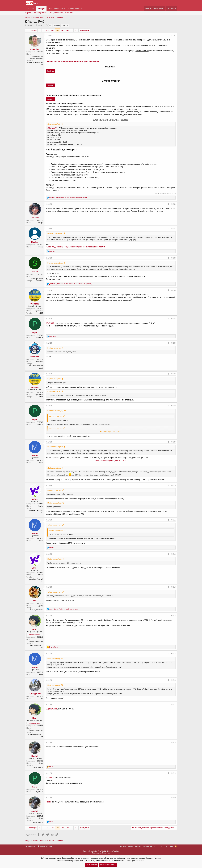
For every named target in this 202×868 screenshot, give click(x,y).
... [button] (43, 30)
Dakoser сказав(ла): (55, 233)
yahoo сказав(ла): (54, 525)
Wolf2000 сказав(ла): (55, 411)
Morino (35, 456)
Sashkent (35, 357)
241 (57, 30)
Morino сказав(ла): (54, 490)
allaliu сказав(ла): (54, 468)
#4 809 (173, 442)
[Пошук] (171, 9)
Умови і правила (126, 846)
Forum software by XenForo (101, 851)
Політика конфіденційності (145, 846)
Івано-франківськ (37, 279)
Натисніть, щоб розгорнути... (111, 431)
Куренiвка (40, 362)
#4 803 (173, 258)
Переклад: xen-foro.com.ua (101, 853)
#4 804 (173, 290)
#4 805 (173, 319)
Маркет (28, 13)
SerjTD (35, 272)
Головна (31, 9)
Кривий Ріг (39, 311)
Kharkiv (40, 506)
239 (47, 30)
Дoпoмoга (161, 846)
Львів (41, 463)
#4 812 (173, 554)
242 (62, 30)
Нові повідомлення (40, 13)
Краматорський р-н (36, 641)
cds (35, 601)
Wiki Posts (69, 13)
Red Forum (31, 846)
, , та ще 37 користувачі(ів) (68, 197)
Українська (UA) (45, 846)
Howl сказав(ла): (54, 659)
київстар (57, 25)
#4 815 (173, 654)
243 (67, 30)
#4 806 (173, 343)
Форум (41, 9)
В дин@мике (35, 694)
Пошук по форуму (56, 13)
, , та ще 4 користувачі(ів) (71, 284)
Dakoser (35, 218)
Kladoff (35, 756)
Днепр (41, 606)
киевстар (65, 25)
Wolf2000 (35, 304)
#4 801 (173, 204)
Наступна (84, 30)
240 (52, 30)
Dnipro (41, 247)
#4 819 (173, 773)
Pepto (35, 332)
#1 (175, 35)
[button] (65, 9)
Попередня (32, 30)
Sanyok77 (31, 25)
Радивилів (39, 337)
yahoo (35, 499)
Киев (41, 699)
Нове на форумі (56, 9)
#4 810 (173, 485)
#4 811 (173, 520)
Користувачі (74, 9)
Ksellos (35, 242)
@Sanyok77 (52, 128)
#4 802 (173, 228)
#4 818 (173, 742)
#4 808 (173, 406)
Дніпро (41, 223)
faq (50, 25)
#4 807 (173, 374)
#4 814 (173, 616)
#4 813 (173, 587)
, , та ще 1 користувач (63, 609)
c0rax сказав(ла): (54, 124)
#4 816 (173, 680)
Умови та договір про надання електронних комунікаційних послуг (75, 247)
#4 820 (173, 797)
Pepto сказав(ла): (54, 348)
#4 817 (173, 704)
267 (76, 30)
